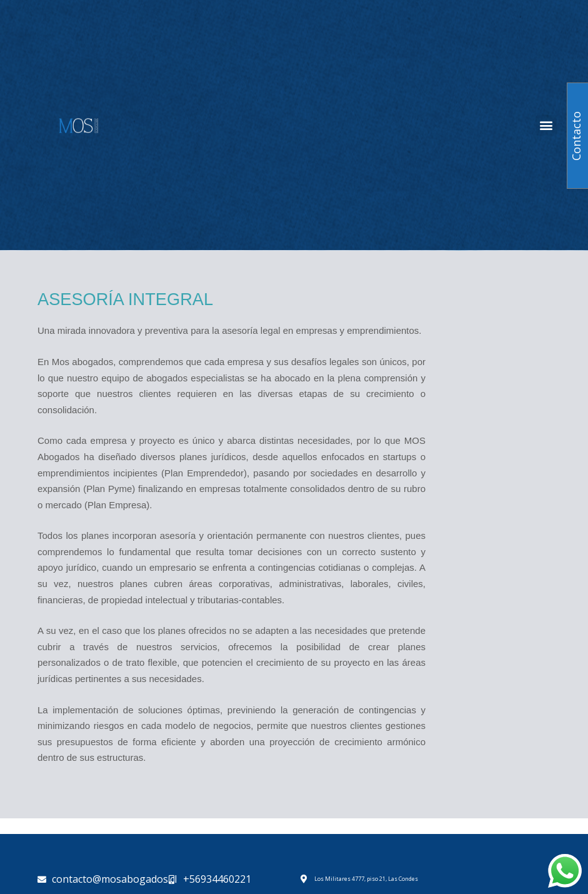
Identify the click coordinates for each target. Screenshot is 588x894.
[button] (546, 125)
